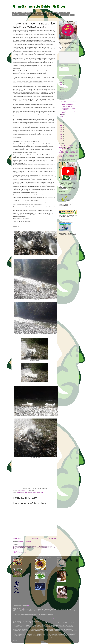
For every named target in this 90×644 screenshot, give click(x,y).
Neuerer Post (17, 539)
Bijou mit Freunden (20, 493)
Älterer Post (52, 539)
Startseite (35, 539)
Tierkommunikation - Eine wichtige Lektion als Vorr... (68, 109)
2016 (61, 129)
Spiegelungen (21, 203)
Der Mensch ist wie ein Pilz (67, 106)
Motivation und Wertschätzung (67, 105)
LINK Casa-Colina (39, 212)
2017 (61, 128)
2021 (61, 86)
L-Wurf (75, 147)
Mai (62, 100)
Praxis (57, 15)
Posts (61, 68)
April (62, 114)
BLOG (72, 15)
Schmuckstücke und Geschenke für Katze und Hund (68, 102)
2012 (61, 137)
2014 (61, 133)
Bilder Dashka (43, 13)
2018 (61, 126)
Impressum (16, 601)
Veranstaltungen (64, 15)
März (62, 116)
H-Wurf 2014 (66, 13)
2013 (61, 135)
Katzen (72, 149)
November (64, 89)
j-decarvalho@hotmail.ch (21, 553)
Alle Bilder (16, 13)
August (63, 95)
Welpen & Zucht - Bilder (43, 15)
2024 (61, 81)
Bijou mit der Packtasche (69, 157)
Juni (62, 98)
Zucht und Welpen (66, 145)
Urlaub (67, 153)
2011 (61, 138)
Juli (62, 97)
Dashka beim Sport (65, 151)
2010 (61, 140)
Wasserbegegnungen (69, 155)
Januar (63, 120)
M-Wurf (39, 493)
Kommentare (63, 70)
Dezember (64, 88)
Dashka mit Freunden (32, 493)
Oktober (63, 91)
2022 (61, 84)
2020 (61, 122)
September (64, 93)
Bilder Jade (51, 13)
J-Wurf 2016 (16, 15)
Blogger (54, 618)
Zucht (52, 15)
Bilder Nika (59, 13)
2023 (61, 82)
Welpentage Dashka (68, 154)
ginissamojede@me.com (21, 554)
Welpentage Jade (63, 150)
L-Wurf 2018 (24, 15)
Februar (63, 118)
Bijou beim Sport (73, 150)
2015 (61, 131)
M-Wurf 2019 (32, 15)
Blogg (26, 493)
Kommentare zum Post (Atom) (24, 541)
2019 (61, 124)
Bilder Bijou (35, 13)
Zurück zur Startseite (25, 13)
